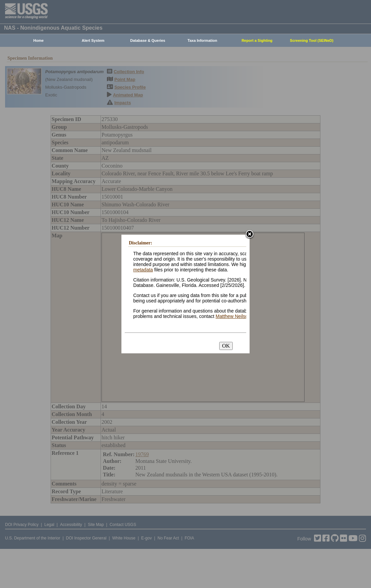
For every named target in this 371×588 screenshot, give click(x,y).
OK (226, 346)
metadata (143, 270)
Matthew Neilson (233, 316)
